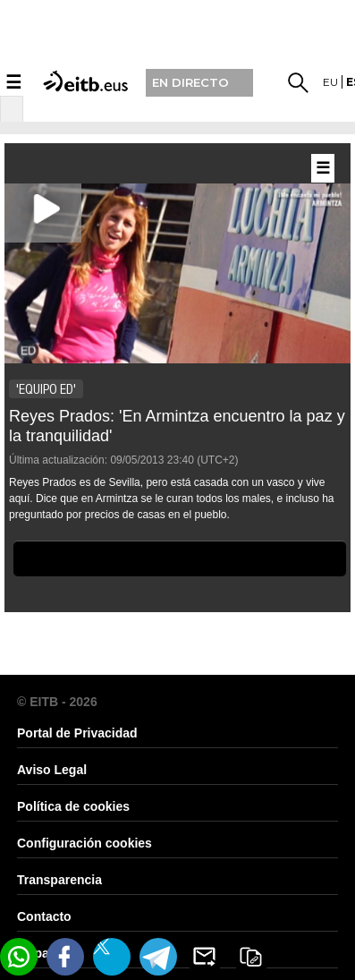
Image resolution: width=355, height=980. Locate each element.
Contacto (44, 916)
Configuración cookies (85, 843)
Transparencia (59, 880)
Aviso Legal (52, 770)
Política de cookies (73, 806)
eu (330, 82)
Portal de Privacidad (77, 733)
